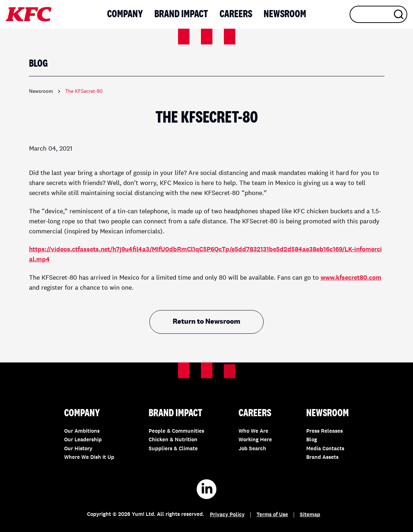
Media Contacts (325, 449)
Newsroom (285, 14)
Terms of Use (272, 515)
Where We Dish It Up (89, 458)
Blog (312, 440)
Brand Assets (322, 458)
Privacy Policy (227, 515)
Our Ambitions (82, 431)
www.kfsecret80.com (351, 278)
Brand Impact (181, 14)
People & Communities (176, 431)
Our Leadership (83, 440)
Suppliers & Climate (173, 449)
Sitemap (310, 515)
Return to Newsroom (206, 322)
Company (125, 14)
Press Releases (325, 431)
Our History (78, 449)
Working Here (255, 440)
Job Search (252, 449)
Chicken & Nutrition (173, 440)
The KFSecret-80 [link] (84, 91)
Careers (236, 14)
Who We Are (253, 431)
